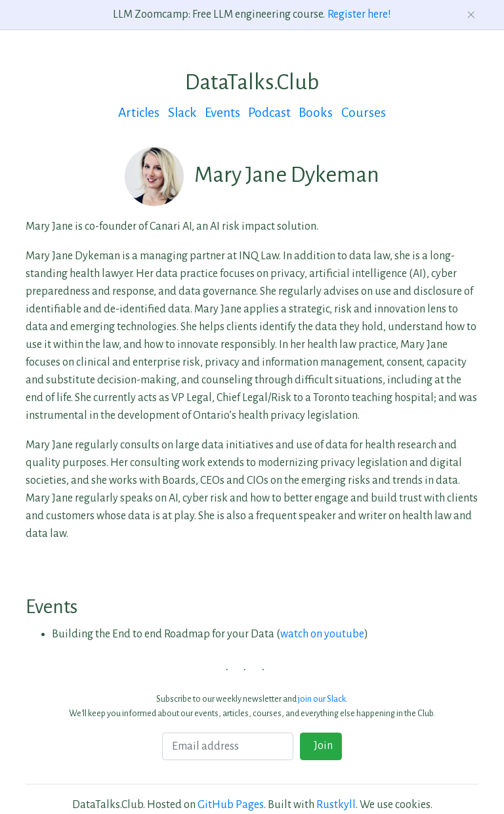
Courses (364, 113)
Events (222, 113)
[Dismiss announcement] (472, 15)
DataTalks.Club (252, 82)
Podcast (269, 113)
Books (316, 113)
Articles (139, 113)
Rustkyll (336, 805)
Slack (182, 113)
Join (321, 746)
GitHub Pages (231, 805)
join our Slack (322, 699)
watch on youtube (322, 634)
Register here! (359, 14)
